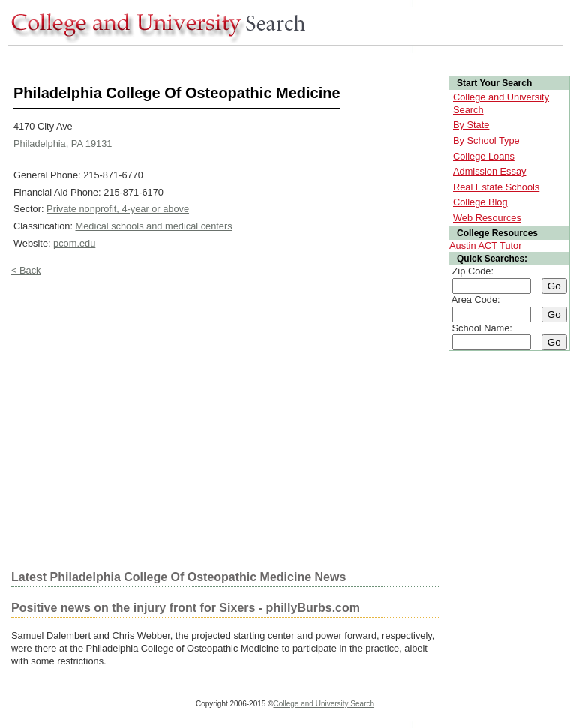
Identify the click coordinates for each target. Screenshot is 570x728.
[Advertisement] (145, 422)
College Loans (484, 156)
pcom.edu (74, 243)
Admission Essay (489, 171)
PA (77, 144)
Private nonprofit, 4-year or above (118, 209)
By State (471, 125)
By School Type (486, 141)
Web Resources (487, 218)
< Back (26, 270)
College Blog (480, 202)
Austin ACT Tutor (486, 246)
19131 (99, 144)
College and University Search (324, 704)
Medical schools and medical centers (154, 226)
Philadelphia (40, 144)
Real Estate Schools (496, 187)
